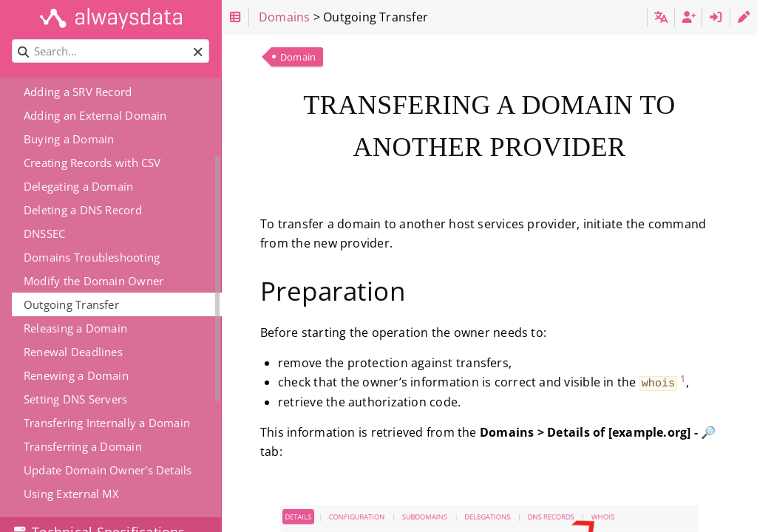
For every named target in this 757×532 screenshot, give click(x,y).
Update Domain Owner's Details (108, 470)
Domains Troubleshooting (92, 257)
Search (13, 40)
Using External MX (71, 494)
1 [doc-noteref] (683, 378)
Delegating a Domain (78, 186)
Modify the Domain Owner (94, 281)
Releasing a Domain (75, 328)
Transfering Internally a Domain (107, 423)
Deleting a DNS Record (83, 210)
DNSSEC (44, 233)
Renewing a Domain (76, 375)
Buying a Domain (69, 139)
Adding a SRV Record (78, 92)
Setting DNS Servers (75, 399)
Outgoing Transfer (71, 304)
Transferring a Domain (83, 446)
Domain (298, 57)
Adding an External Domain (95, 115)
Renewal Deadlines (73, 352)
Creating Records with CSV (92, 163)
